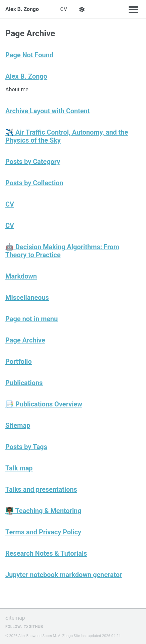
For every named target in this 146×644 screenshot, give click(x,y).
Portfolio (19, 361)
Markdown (21, 276)
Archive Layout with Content (48, 111)
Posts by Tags (26, 447)
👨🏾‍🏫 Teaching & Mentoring (43, 511)
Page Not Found (29, 55)
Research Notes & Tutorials (46, 553)
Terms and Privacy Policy (43, 532)
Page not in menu (32, 319)
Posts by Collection (34, 183)
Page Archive (25, 340)
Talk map (19, 468)
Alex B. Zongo (22, 9)
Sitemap (18, 425)
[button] (82, 9)
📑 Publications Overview (44, 404)
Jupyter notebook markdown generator (64, 575)
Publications (24, 383)
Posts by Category (33, 162)
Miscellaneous (27, 298)
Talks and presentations (41, 489)
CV (64, 9)
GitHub (33, 627)
